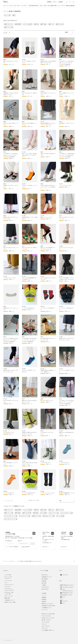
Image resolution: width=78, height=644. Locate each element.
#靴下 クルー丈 (60, 24)
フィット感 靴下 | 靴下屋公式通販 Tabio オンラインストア (29, 561)
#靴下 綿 (36, 24)
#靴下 (14, 15)
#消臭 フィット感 (36, 516)
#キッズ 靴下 (44, 513)
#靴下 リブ (51, 24)
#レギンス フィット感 (25, 516)
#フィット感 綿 (60, 516)
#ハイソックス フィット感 (11, 516)
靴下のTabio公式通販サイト (9, 561)
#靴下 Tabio (43, 24)
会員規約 (23, 547)
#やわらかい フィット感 (49, 516)
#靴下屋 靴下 (18, 24)
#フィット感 (7, 15)
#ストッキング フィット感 (11, 519)
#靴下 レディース (9, 24)
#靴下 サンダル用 (27, 513)
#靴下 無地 (18, 513)
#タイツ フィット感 (54, 513)
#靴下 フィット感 (9, 27)
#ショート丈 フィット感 (67, 513)
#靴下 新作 (36, 513)
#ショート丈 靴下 (28, 24)
